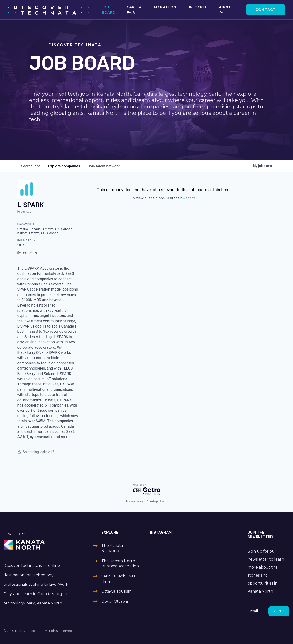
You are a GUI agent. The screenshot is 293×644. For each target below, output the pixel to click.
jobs (31, 166)
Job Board (109, 10)
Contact (266, 10)
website (189, 198)
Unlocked (197, 7)
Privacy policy (134, 502)
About (226, 7)
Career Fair (134, 10)
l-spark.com (26, 211)
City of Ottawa (115, 601)
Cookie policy (155, 502)
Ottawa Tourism (116, 591)
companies (64, 166)
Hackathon (164, 7)
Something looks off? (36, 452)
